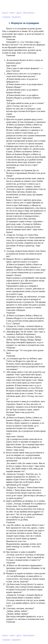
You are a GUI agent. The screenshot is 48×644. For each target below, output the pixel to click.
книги (12, 13)
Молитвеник (29, 13)
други (19, 13)
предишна (16, 17)
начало (5, 13)
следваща (6, 17)
